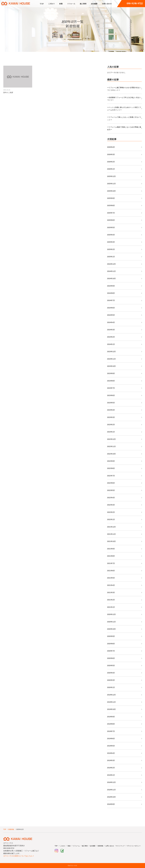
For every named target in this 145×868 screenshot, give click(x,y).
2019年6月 (111, 739)
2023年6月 (111, 395)
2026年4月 (111, 147)
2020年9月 (111, 636)
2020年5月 (111, 666)
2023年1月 (111, 432)
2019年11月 (111, 702)
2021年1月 (111, 607)
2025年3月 (111, 242)
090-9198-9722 (135, 3)
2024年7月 (111, 300)
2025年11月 (111, 184)
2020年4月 (111, 673)
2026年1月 (111, 169)
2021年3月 (111, 592)
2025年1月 (111, 257)
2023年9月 (111, 373)
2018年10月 (111, 797)
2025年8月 (111, 205)
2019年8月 (111, 724)
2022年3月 (111, 505)
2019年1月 (111, 775)
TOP (42, 4)
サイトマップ (120, 846)
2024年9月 (111, 286)
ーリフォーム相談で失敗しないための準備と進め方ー (124, 128)
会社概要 (94, 4)
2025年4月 (111, 235)
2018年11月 (111, 790)
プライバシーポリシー (134, 846)
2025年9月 (111, 198)
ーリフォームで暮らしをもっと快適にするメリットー (124, 118)
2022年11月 (111, 446)
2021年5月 (111, 578)
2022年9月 (111, 461)
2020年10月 (111, 629)
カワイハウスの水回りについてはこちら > (19, 856)
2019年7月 (111, 731)
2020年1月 (111, 687)
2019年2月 (111, 768)
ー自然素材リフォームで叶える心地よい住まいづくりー (124, 99)
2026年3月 (111, 154)
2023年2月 (111, 425)
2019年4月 (111, 753)
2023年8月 (111, 381)
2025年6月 (111, 220)
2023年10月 (111, 366)
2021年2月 (111, 600)
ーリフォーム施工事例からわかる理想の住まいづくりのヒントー (124, 89)
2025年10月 (111, 191)
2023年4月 (111, 410)
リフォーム (71, 4)
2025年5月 (111, 227)
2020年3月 (111, 680)
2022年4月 (111, 498)
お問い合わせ (107, 4)
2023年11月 (111, 359)
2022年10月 (111, 454)
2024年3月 (111, 330)
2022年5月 (111, 490)
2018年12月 (111, 782)
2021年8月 (111, 556)
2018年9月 (111, 804)
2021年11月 (111, 534)
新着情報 (11, 829)
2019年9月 (111, 717)
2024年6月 (111, 308)
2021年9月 (111, 549)
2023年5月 (111, 403)
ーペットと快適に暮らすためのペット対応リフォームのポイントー (124, 109)
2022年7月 (111, 476)
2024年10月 (111, 279)
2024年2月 (111, 337)
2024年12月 (111, 264)
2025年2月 (111, 249)
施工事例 (83, 4)
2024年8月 (111, 293)
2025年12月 (111, 176)
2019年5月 (111, 746)
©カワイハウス (72, 866)
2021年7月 (111, 563)
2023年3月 (111, 417)
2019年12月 (111, 695)
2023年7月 (111, 388)
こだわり (51, 4)
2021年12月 (111, 527)
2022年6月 (111, 483)
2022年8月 (111, 468)
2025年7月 (111, 213)
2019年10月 (111, 709)
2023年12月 (111, 352)
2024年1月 (111, 344)
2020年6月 (111, 658)
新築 (61, 4)
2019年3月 (111, 760)
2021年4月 (111, 585)
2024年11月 (111, 271)
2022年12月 (111, 439)
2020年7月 (111, 651)
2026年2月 (111, 162)
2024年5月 (111, 315)
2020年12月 (111, 614)
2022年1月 (111, 519)
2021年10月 (111, 541)
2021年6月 (111, 571)
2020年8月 (111, 644)
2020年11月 (111, 622)
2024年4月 (111, 322)
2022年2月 (111, 512)
